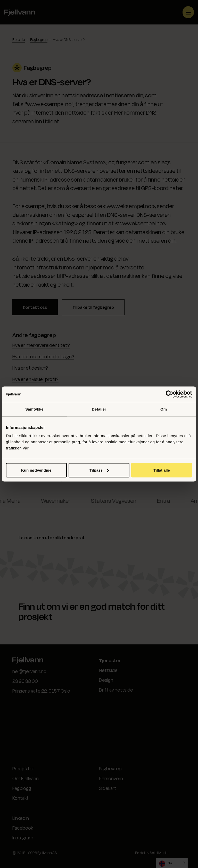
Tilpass (99, 470)
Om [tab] (164, 409)
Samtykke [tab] (34, 409)
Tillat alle (162, 470)
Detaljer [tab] (99, 409)
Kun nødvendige (36, 470)
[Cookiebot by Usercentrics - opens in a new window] (170, 394)
